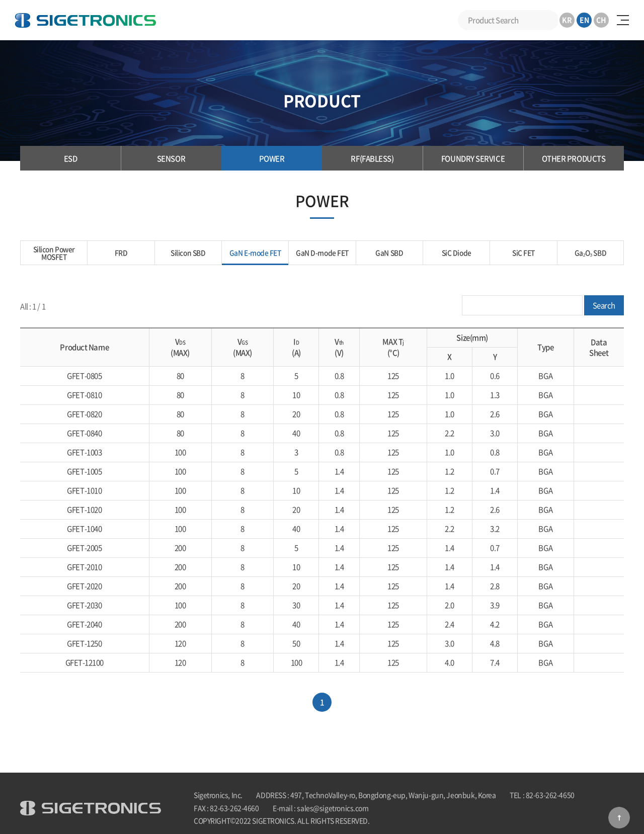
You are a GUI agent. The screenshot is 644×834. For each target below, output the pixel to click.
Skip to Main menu (0, 0)
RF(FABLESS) (372, 158)
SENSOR (171, 158)
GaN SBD (389, 253)
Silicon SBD (188, 253)
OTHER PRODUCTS (574, 158)
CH (601, 20)
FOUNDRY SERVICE (473, 158)
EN (584, 20)
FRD (121, 253)
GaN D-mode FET (322, 253)
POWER (272, 158)
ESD (71, 158)
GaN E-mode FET (255, 253)
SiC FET (524, 253)
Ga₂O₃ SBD (590, 253)
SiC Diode (457, 253)
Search (548, 20)
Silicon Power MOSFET (54, 253)
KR (567, 20)
